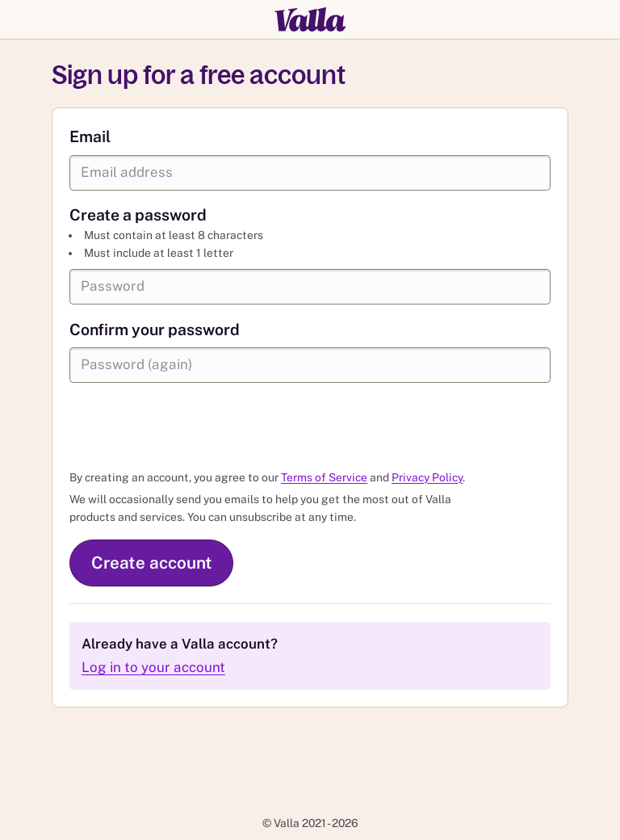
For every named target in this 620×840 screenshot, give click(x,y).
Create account (152, 563)
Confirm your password (155, 329)
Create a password (138, 214)
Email (90, 136)
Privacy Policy (427, 477)
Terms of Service (324, 477)
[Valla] (310, 19)
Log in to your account (153, 667)
